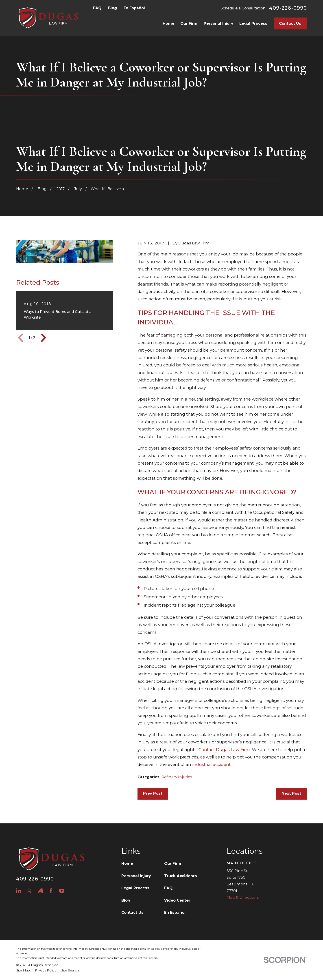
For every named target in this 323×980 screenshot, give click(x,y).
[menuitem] (23, 970)
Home (127, 863)
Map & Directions (243, 897)
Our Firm (173, 863)
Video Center (177, 900)
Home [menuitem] (168, 23)
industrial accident (211, 764)
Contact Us (290, 23)
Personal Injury (136, 876)
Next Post (291, 793)
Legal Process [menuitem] (253, 23)
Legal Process (135, 888)
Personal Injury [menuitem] (218, 23)
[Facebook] (51, 891)
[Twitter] (29, 891)
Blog (112, 8)
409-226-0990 (288, 8)
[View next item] (43, 338)
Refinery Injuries (177, 777)
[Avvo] (40, 891)
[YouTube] (62, 891)
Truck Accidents (181, 876)
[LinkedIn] (19, 891)
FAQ (97, 8)
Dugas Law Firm (233, 750)
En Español (134, 8)
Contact (207, 750)
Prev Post (153, 793)
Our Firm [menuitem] (189, 23)
